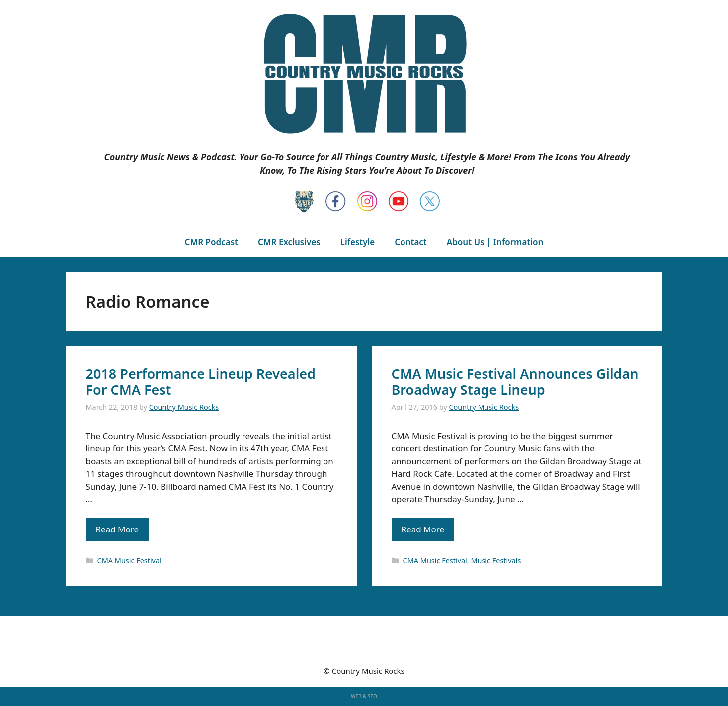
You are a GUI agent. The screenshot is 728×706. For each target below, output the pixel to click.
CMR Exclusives (289, 242)
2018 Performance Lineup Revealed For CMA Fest (201, 382)
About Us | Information (495, 242)
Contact (410, 242)
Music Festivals (496, 561)
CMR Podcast (211, 242)
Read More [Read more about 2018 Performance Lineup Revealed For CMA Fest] (118, 529)
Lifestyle (358, 242)
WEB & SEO (364, 696)
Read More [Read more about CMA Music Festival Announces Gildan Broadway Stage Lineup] (423, 529)
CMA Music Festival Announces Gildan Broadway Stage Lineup (515, 382)
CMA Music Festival (129, 561)
